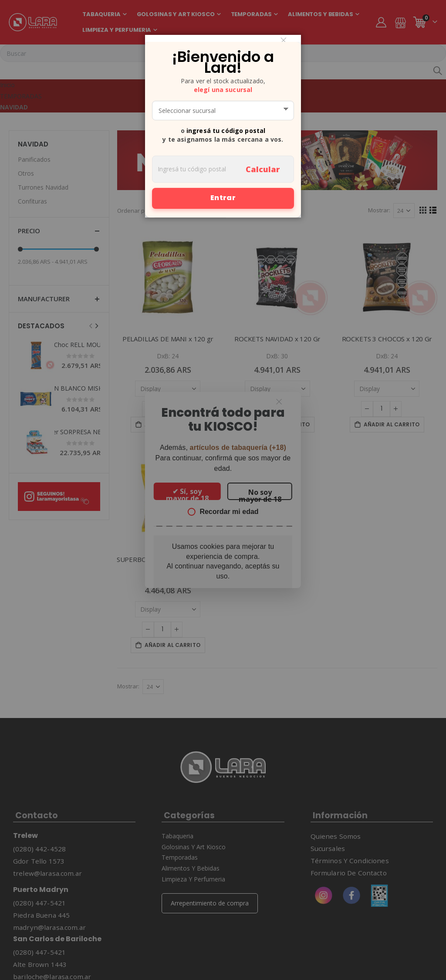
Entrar (223, 198)
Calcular (263, 169)
